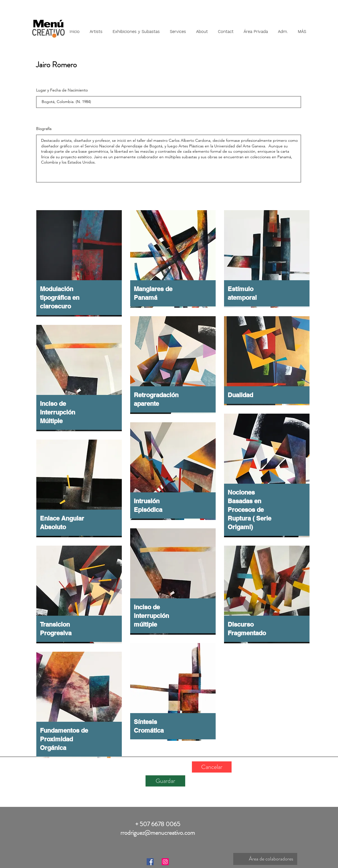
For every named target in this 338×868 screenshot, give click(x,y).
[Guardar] (165, 781)
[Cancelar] (212, 767)
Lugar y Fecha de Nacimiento (62, 90)
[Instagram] (165, 862)
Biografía (44, 129)
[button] (96, 29)
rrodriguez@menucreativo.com (158, 833)
